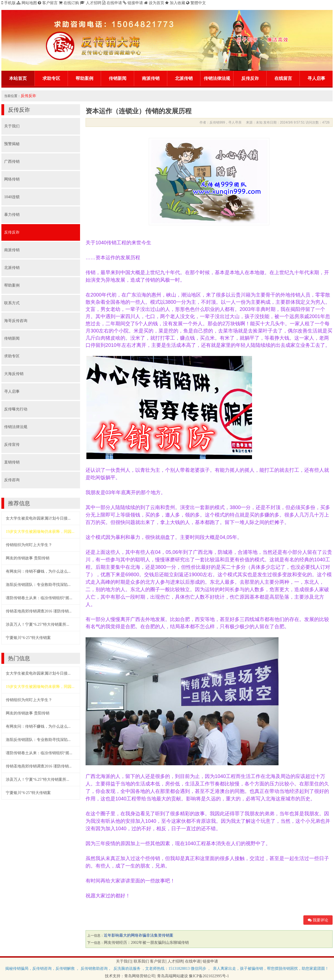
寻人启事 (316, 78)
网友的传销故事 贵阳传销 (28, 558)
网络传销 (12, 179)
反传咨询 (12, 480)
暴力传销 (12, 215)
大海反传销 (14, 374)
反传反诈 (250, 78)
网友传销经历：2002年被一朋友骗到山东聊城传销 (146, 943)
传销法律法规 (217, 78)
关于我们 (12, 126)
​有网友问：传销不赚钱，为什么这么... (38, 571)
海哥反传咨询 (16, 321)
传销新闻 (118, 78)
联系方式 (12, 303)
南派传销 (151, 78)
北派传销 (184, 78)
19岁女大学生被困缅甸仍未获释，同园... (40, 532)
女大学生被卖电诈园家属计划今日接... (38, 518)
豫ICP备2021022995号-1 (209, 976)
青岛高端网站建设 (173, 976)
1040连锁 (12, 197)
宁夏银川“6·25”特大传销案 (28, 638)
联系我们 (141, 961)
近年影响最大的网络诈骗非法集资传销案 (139, 935)
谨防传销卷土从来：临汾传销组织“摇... (39, 598)
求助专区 (51, 78)
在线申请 (193, 961)
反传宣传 (12, 445)
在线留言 (283, 78)
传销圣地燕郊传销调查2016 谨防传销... (39, 611)
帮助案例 (84, 78)
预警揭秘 (12, 144)
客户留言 (158, 961)
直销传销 (12, 462)
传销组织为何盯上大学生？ (29, 545)
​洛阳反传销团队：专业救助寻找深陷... (38, 585)
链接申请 (210, 961)
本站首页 (18, 78)
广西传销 (12, 162)
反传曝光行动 (16, 409)
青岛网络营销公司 (140, 976)
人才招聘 (175, 961)
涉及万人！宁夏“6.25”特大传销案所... (37, 624)
